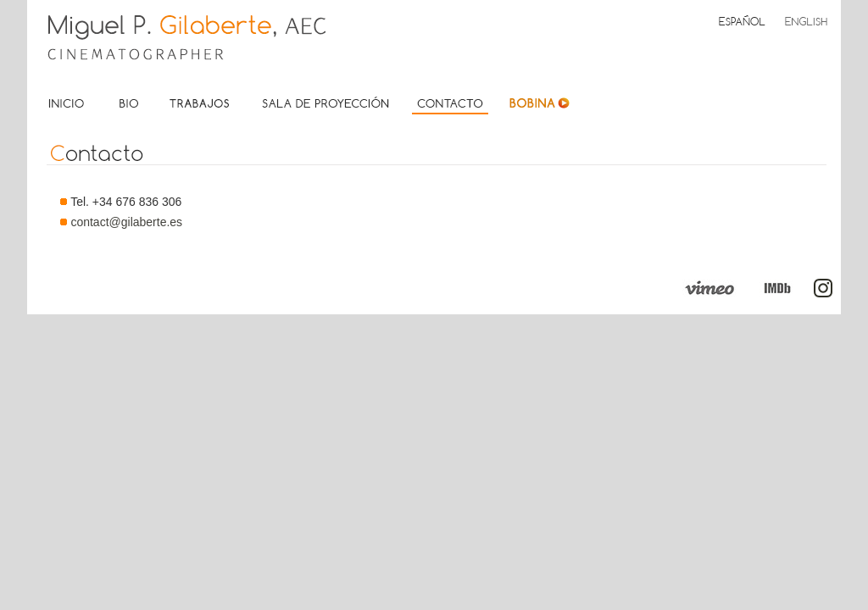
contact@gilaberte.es (126, 222)
